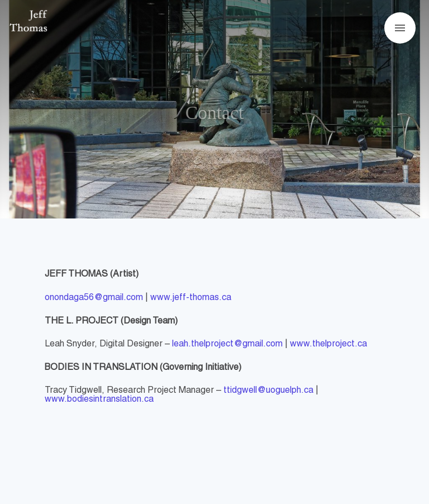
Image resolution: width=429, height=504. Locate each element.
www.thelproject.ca (328, 344)
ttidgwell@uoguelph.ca (268, 391)
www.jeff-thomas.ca (191, 298)
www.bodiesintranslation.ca (99, 400)
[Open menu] (400, 28)
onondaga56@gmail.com (94, 298)
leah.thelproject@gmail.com (227, 344)
